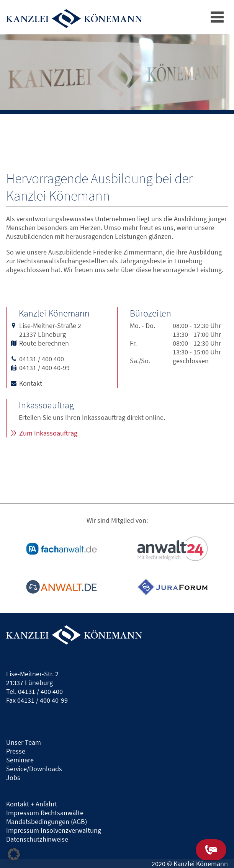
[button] (14, 854)
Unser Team (24, 742)
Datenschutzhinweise (37, 839)
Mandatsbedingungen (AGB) (47, 821)
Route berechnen (44, 343)
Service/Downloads (34, 769)
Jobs (13, 777)
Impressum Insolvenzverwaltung (54, 830)
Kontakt (31, 383)
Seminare (20, 760)
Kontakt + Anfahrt (32, 804)
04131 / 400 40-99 (44, 368)
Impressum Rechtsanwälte (45, 813)
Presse (16, 751)
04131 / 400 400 (42, 359)
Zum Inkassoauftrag (48, 433)
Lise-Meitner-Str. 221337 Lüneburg (32, 678)
